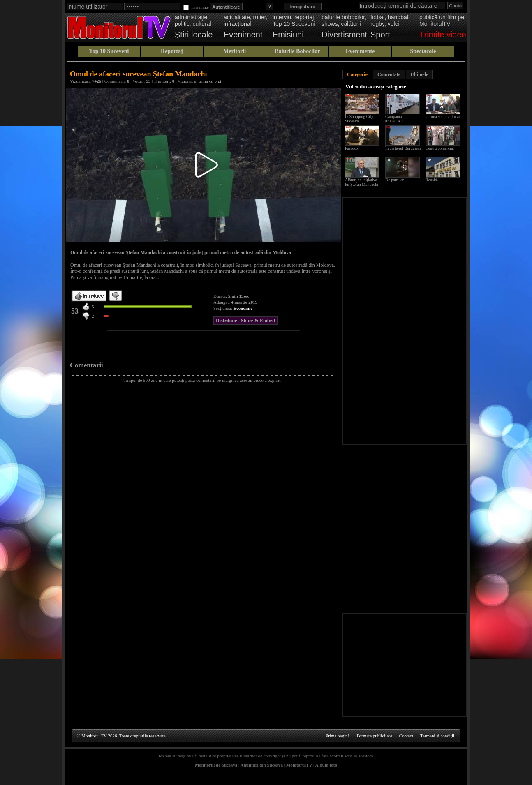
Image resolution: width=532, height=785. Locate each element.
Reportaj (172, 51)
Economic (243, 308)
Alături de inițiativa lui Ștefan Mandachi (362, 182)
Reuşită (432, 180)
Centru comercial (440, 148)
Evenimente (360, 51)
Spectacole (423, 51)
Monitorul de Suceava (216, 765)
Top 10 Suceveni (109, 51)
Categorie (357, 74)
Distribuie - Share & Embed (245, 321)
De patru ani (395, 180)
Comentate (389, 74)
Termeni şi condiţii (437, 736)
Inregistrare (303, 7)
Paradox (352, 148)
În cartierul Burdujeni (403, 148)
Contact (406, 736)
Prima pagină (338, 736)
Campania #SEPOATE (395, 119)
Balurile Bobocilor (297, 51)
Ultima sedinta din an (443, 117)
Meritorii (235, 51)
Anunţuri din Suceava (262, 765)
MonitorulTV (299, 765)
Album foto (326, 765)
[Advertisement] (204, 343)
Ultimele (419, 74)
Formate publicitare (374, 736)
